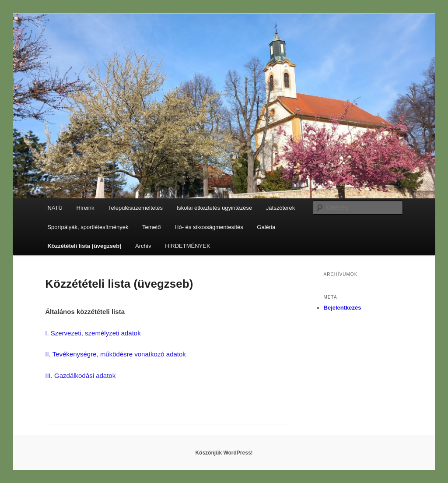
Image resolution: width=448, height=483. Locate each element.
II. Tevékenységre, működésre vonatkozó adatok (115, 354)
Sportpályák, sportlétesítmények (88, 227)
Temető (152, 227)
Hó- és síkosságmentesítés (209, 227)
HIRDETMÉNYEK (187, 246)
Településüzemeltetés (135, 208)
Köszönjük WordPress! (224, 453)
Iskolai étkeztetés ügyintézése (215, 208)
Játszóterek (280, 208)
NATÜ (55, 208)
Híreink (85, 208)
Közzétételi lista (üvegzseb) (84, 246)
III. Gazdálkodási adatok (81, 375)
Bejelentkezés (343, 308)
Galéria (266, 227)
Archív (143, 246)
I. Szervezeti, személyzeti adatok (93, 333)
